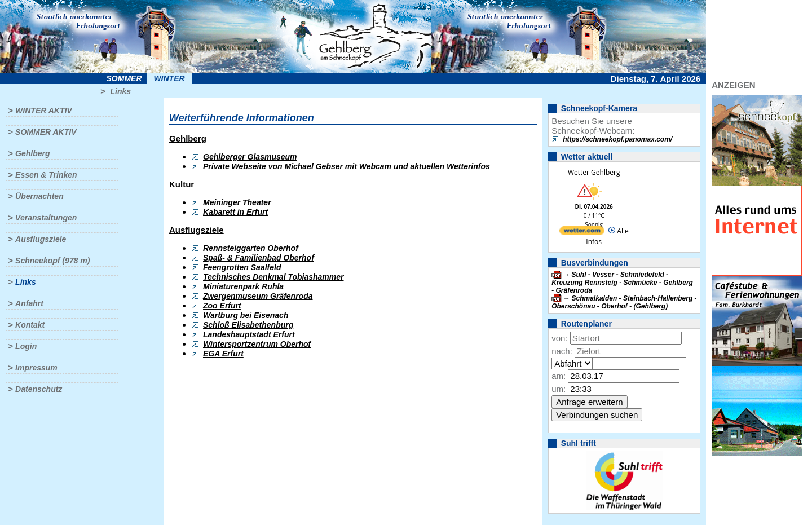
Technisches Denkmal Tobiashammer (273, 277)
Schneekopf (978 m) (52, 261)
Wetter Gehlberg (594, 172)
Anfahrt (29, 303)
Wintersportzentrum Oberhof (257, 344)
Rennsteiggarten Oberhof (251, 248)
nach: (562, 351)
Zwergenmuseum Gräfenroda (258, 296)
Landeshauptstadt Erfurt (249, 334)
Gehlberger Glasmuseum (250, 157)
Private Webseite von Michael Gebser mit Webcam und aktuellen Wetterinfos (347, 166)
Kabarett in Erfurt (235, 212)
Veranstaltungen (46, 218)
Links (120, 91)
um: (559, 389)
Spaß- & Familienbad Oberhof (259, 258)
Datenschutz (39, 389)
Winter (169, 78)
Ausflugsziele (41, 239)
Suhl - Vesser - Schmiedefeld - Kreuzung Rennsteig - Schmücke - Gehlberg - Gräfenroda (622, 283)
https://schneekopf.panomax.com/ (617, 139)
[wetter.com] (582, 233)
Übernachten (39, 196)
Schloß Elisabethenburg (248, 325)
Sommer (124, 78)
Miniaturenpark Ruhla (243, 286)
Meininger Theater (237, 202)
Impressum (36, 368)
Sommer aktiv (46, 132)
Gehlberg (32, 153)
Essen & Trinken (46, 175)
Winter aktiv (44, 111)
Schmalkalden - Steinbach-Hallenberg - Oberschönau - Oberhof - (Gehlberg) (624, 302)
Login (26, 346)
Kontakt (30, 325)
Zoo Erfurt (222, 306)
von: (559, 338)
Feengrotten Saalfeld (242, 267)
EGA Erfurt (223, 354)
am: (559, 376)
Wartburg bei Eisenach (246, 315)
